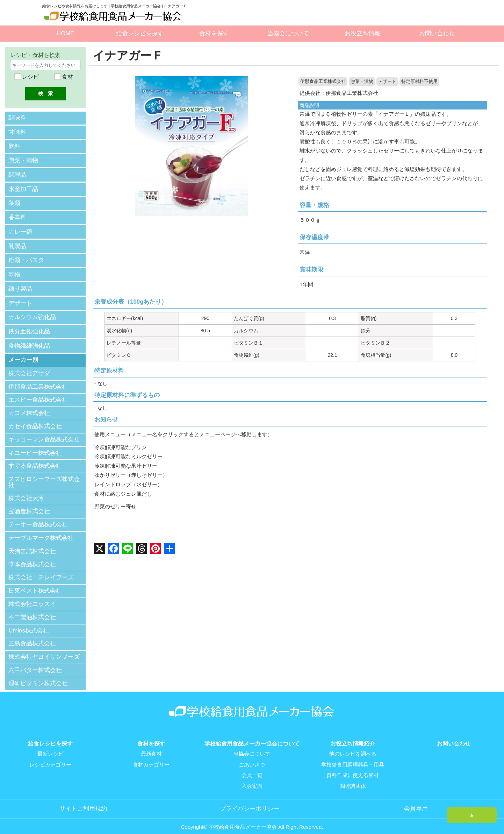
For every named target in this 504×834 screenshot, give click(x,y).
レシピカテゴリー (50, 759)
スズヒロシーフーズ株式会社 (44, 476)
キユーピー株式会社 (35, 447)
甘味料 (17, 131)
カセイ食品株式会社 (35, 421)
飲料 (14, 145)
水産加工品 (23, 187)
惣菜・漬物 (362, 82)
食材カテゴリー (151, 759)
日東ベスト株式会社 (35, 585)
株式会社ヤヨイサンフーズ (44, 651)
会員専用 (416, 803)
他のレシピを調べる (353, 748)
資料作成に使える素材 (353, 769)
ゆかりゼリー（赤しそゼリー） (131, 475)
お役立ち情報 (362, 33)
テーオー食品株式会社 (38, 519)
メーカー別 (23, 354)
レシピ (30, 77)
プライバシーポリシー (250, 803)
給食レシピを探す (140, 33)
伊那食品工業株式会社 (323, 82)
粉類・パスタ (26, 257)
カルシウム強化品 (32, 313)
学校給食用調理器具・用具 (353, 759)
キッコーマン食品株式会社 (44, 434)
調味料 (17, 118)
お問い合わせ (437, 33)
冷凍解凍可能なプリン (121, 447)
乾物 (14, 271)
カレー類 (20, 229)
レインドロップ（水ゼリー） (128, 484)
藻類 (14, 201)
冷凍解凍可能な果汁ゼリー (126, 465)
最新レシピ (51, 748)
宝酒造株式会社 (29, 506)
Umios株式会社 (29, 625)
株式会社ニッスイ (32, 598)
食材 (66, 77)
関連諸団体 (353, 780)
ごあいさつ (252, 759)
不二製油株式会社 (32, 612)
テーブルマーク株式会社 (41, 532)
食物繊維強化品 (29, 340)
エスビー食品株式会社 (38, 394)
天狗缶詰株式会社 (32, 546)
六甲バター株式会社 (35, 665)
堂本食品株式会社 (32, 559)
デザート (387, 82)
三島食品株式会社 (32, 638)
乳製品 (17, 243)
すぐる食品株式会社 (35, 460)
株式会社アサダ (29, 368)
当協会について (288, 33)
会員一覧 (252, 769)
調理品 (17, 173)
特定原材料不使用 (419, 82)
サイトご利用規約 (83, 803)
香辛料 (17, 215)
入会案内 (252, 780)
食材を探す (214, 33)
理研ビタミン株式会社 (38, 678)
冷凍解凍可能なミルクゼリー (128, 456)
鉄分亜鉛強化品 (29, 326)
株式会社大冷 (26, 493)
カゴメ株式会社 (29, 407)
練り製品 (20, 285)
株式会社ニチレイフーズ (41, 572)
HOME (65, 33)
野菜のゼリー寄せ (115, 506)
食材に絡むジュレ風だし (123, 493)
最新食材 (151, 748)
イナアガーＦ (129, 55)
